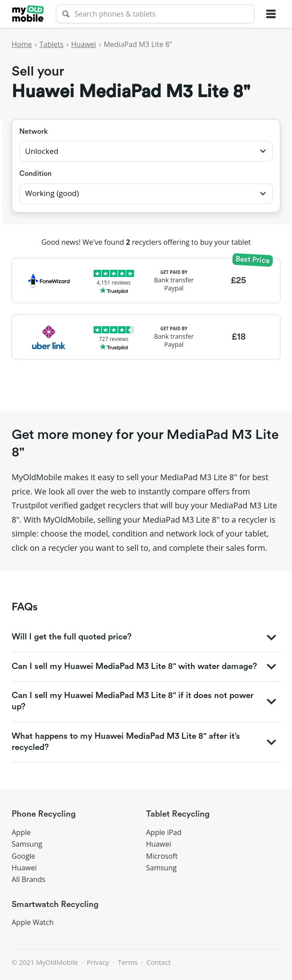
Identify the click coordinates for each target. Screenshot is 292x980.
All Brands (28, 879)
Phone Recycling (44, 814)
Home (22, 44)
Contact (159, 962)
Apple (21, 832)
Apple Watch (33, 922)
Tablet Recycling (178, 814)
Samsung (27, 844)
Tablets (52, 44)
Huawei (84, 44)
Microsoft (162, 856)
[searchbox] (155, 14)
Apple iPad (164, 832)
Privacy (98, 962)
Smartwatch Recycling (55, 905)
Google (24, 856)
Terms (128, 962)
